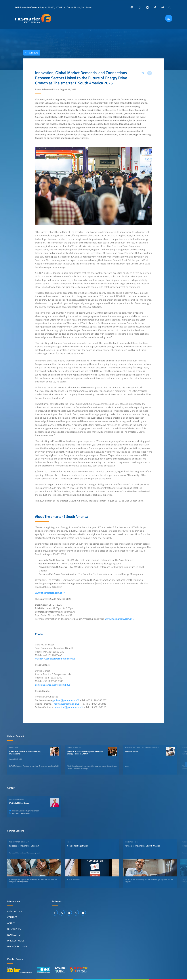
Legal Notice (15, 911)
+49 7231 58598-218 (20, 813)
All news (31, 53)
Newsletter (14, 935)
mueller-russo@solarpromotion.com (24, 811)
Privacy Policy (16, 941)
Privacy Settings (17, 946)
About (11, 923)
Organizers (14, 929)
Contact (12, 917)
